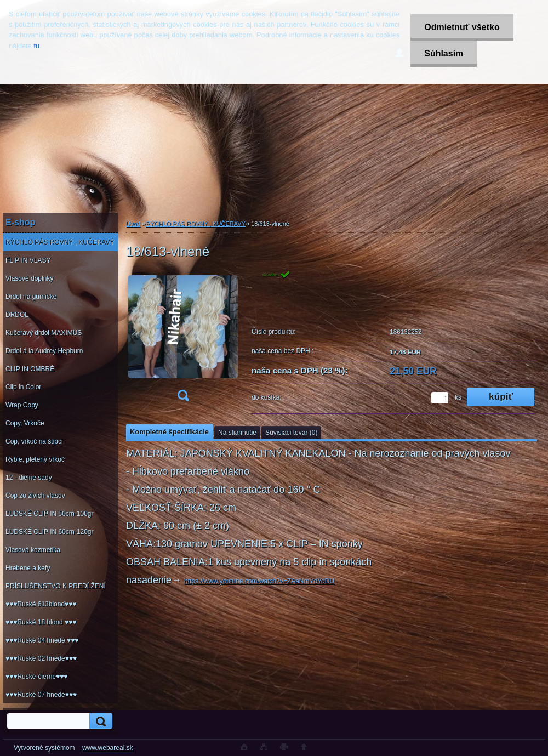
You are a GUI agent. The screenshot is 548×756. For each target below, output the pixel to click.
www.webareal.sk (108, 748)
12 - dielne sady (29, 478)
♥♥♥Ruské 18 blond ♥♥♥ (41, 622)
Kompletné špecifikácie (169, 432)
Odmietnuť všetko (462, 27)
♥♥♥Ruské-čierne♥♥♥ (36, 677)
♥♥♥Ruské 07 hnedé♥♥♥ (41, 695)
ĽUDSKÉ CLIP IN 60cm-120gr (50, 532)
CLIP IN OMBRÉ (30, 369)
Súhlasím (444, 53)
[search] (99, 721)
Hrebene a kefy (28, 568)
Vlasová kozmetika (33, 550)
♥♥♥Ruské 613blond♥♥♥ (41, 604)
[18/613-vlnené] (183, 339)
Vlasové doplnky (29, 278)
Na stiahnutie (237, 433)
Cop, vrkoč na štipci (34, 441)
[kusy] (440, 398)
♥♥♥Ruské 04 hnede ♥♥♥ (42, 640)
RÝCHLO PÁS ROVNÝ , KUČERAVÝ (60, 242)
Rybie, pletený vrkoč (35, 459)
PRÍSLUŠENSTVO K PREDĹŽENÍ (56, 586)
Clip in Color (23, 387)
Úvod (133, 224)
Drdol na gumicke (31, 297)
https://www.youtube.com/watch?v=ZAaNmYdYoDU (259, 581)
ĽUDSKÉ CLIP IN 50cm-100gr (50, 514)
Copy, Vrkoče (25, 423)
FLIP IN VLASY (28, 260)
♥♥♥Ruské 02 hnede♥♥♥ (41, 658)
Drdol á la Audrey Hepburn (44, 351)
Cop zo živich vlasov (35, 496)
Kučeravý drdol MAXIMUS (44, 333)
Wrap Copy (22, 405)
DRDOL (17, 315)
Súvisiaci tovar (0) (291, 433)
